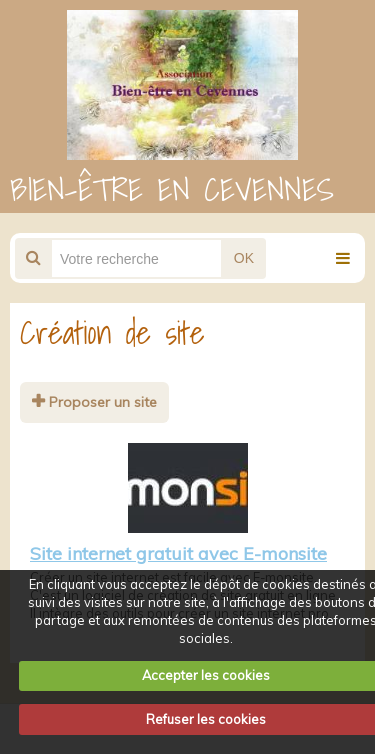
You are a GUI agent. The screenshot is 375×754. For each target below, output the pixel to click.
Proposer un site (94, 402)
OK (244, 258)
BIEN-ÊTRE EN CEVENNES (172, 189)
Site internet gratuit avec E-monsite (178, 553)
